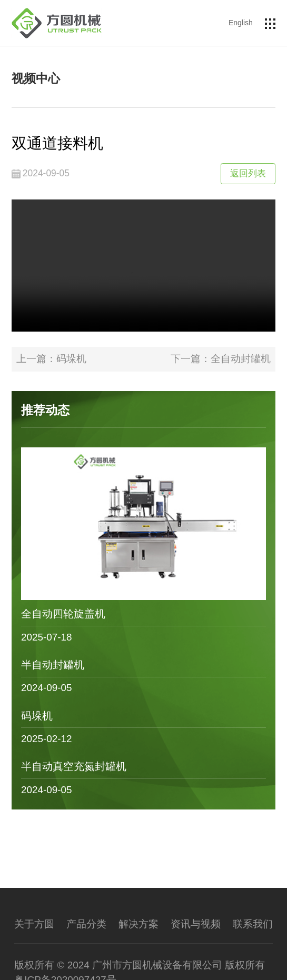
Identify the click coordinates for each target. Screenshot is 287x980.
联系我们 (253, 924)
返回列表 (248, 173)
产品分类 (86, 924)
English (241, 23)
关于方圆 (34, 924)
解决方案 (138, 924)
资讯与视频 (196, 924)
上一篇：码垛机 (51, 359)
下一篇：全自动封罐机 (221, 359)
